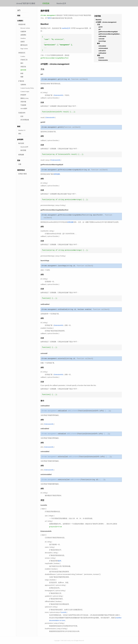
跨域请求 (23, 95)
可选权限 (23, 105)
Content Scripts (25, 91)
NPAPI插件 (24, 109)
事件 (22, 63)
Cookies (23, 56)
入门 (19, 10)
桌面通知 (23, 35)
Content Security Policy (27, 88)
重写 (50, 18)
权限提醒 (21, 155)
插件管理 (23, 70)
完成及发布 (22, 113)
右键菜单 (23, 32)
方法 (99, 25)
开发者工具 (24, 60)
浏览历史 (23, 67)
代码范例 (46, 3)
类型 (99, 55)
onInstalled (102, 46)
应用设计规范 (23, 174)
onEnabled (102, 51)
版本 (60, 561)
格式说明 (21, 143)
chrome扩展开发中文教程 (26, 3)
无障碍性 (23, 85)
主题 (20, 164)
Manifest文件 (61, 3)
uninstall (101, 39)
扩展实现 (21, 81)
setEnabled (102, 36)
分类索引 (20, 21)
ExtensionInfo (103, 60)
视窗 (22, 77)
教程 (19, 127)
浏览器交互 (22, 53)
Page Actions (24, 49)
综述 (19, 16)
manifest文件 (66, 28)
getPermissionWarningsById (108, 32)
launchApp (102, 41)
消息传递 (23, 102)
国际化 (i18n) (24, 98)
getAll (100, 27)
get (100, 29)
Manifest (99, 20)
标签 (22, 73)
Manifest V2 (22, 130)
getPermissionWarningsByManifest (110, 34)
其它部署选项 (25, 120)
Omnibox (23, 38)
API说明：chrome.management (106, 22)
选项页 (23, 42)
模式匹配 (23, 150)
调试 (20, 134)
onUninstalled (103, 48)
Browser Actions (25, 28)
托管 (22, 116)
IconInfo (101, 58)
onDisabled (102, 53)
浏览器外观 (22, 24)
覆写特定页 (24, 45)
